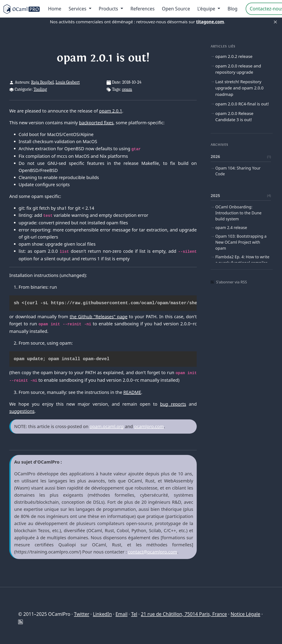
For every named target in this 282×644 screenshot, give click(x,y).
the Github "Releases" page (99, 317)
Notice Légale (245, 614)
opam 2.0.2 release (234, 56)
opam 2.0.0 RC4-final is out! (242, 104)
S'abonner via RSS (229, 282)
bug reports (173, 404)
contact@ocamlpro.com (153, 552)
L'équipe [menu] (207, 9)
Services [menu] (78, 9)
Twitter (82, 614)
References (143, 9)
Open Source (176, 9)
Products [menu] (109, 9)
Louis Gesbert (67, 82)
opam (127, 89)
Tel (134, 614)
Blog (232, 9)
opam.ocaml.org (107, 426)
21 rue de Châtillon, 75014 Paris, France (184, 614)
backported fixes (96, 123)
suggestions (22, 411)
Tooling (40, 89)
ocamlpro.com (149, 426)
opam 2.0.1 (111, 111)
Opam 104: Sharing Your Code (238, 171)
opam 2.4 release (231, 227)
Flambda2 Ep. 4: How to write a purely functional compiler (242, 260)
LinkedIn (102, 614)
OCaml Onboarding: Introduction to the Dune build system (238, 213)
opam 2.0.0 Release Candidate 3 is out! (234, 117)
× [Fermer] (275, 22)
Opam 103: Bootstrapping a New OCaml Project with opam (241, 242)
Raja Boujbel (42, 82)
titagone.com (210, 22)
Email (121, 614)
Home (55, 9)
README (132, 392)
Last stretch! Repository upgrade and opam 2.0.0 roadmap (239, 88)
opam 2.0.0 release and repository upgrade (238, 69)
